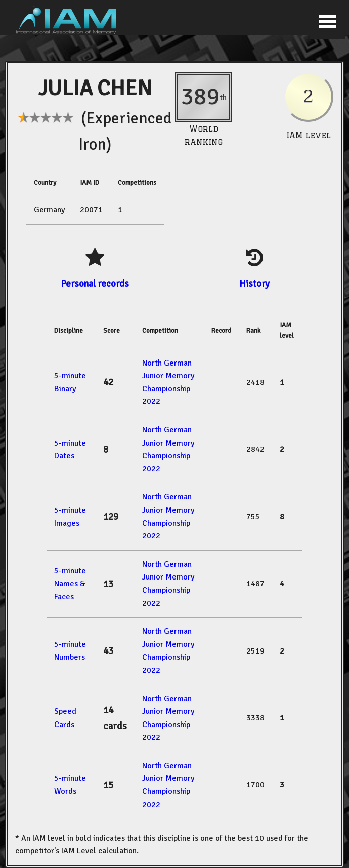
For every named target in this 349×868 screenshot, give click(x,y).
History (254, 284)
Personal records (95, 284)
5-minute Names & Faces (70, 584)
